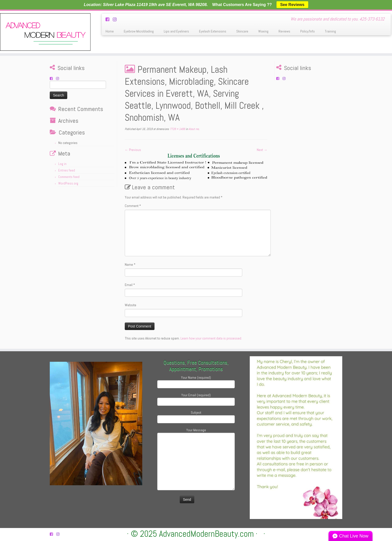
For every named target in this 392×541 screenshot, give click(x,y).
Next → (262, 150)
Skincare (242, 31)
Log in (62, 164)
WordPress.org (68, 183)
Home (110, 31)
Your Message (196, 446)
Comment (133, 206)
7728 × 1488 (177, 129)
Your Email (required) (196, 399)
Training (330, 31)
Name (130, 264)
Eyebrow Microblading (139, 31)
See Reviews (292, 5)
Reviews (284, 31)
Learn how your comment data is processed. (211, 338)
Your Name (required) (196, 381)
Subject (196, 416)
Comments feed (69, 177)
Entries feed (67, 170)
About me (193, 129)
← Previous (133, 150)
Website (130, 305)
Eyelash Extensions (213, 31)
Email (130, 285)
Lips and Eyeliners (176, 31)
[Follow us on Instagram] (116, 19)
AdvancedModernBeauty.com (206, 534)
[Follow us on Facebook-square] (109, 19)
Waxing (263, 31)
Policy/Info (307, 31)
